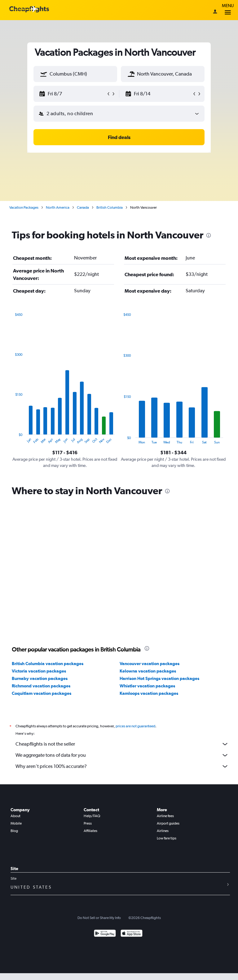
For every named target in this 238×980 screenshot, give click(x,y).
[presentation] (209, 235)
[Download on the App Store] (132, 934)
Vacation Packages (24, 207)
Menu (228, 10)
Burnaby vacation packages (40, 678)
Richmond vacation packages (41, 686)
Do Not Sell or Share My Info (99, 918)
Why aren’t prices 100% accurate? (122, 766)
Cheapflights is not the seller (122, 744)
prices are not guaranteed (135, 726)
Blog (14, 831)
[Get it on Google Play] (105, 934)
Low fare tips (167, 838)
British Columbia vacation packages (48, 664)
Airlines (163, 831)
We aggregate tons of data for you (122, 755)
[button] (44, 74)
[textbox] (75, 74)
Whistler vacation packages (147, 686)
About (15, 816)
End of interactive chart (12, 439)
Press (88, 823)
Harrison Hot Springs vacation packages (159, 678)
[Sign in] (215, 12)
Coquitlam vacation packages (42, 693)
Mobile (16, 823)
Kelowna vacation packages (148, 671)
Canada (83, 207)
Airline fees (165, 816)
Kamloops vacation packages (149, 693)
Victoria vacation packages (39, 671)
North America (58, 207)
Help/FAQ (92, 816)
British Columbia (110, 207)
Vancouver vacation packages (150, 664)
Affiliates (90, 831)
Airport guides (168, 823)
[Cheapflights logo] (29, 9)
